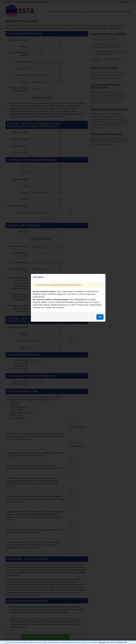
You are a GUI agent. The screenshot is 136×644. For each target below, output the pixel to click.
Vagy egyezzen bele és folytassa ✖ (112, 642)
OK (100, 332)
